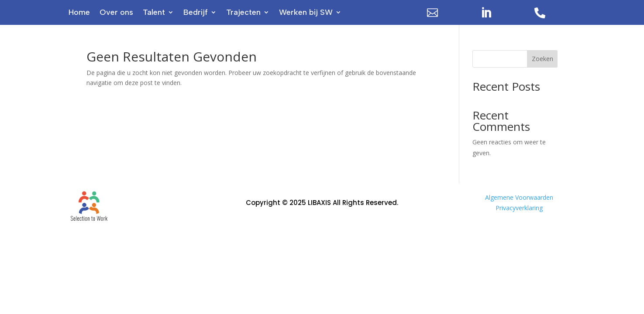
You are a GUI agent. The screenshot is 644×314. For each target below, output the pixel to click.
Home (79, 13)
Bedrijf (196, 13)
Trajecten (243, 13)
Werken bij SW (306, 13)
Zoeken (542, 59)
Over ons (116, 13)
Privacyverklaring (519, 208)
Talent (154, 13)
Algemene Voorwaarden (519, 197)
